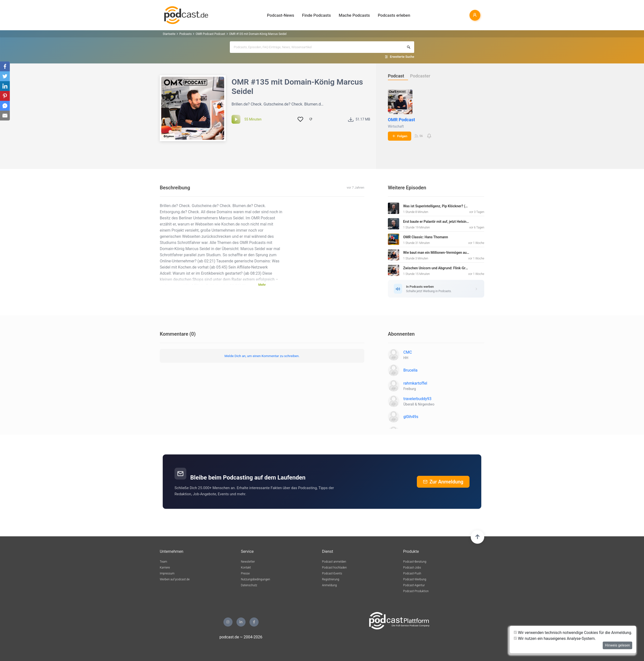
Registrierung (331, 579)
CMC (408, 352)
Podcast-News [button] (281, 15)
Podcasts (186, 34)
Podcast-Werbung (415, 579)
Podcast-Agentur (414, 585)
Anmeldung (329, 585)
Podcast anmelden (334, 562)
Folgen (400, 136)
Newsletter (248, 562)
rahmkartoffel (415, 383)
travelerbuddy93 (417, 399)
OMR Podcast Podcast (210, 34)
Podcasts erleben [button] (394, 15)
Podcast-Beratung (415, 562)
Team (163, 562)
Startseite (169, 34)
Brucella (410, 370)
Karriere (165, 568)
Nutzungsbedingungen (256, 579)
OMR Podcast (401, 120)
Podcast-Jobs (412, 568)
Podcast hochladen (334, 568)
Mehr (262, 285)
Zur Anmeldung (443, 482)
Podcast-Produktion (416, 591)
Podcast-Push (412, 573)
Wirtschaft (396, 126)
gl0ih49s (411, 417)
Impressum (167, 573)
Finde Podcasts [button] (316, 15)
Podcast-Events (332, 573)
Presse (245, 573)
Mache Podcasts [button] (354, 15)
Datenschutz (249, 585)
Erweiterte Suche (402, 57)
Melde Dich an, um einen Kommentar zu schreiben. (262, 356)
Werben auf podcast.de (175, 579)
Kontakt (246, 568)
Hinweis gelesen (617, 645)
